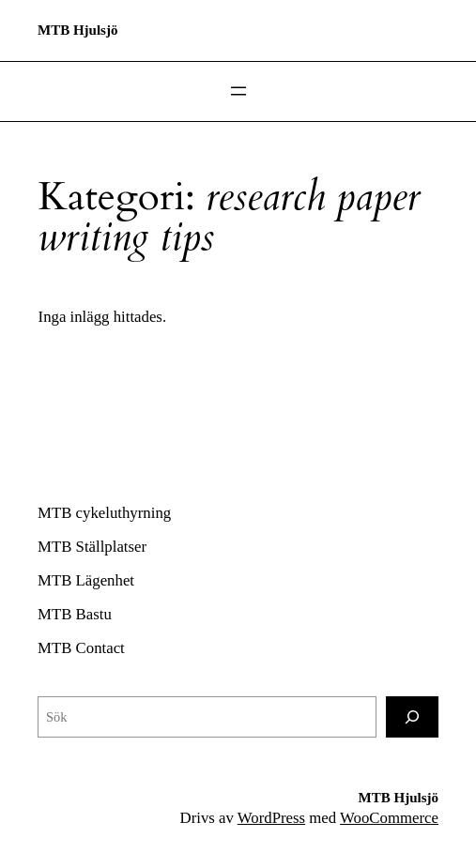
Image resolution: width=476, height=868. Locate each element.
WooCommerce (389, 818)
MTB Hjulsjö (77, 30)
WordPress (271, 818)
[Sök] (412, 716)
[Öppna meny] (238, 91)
